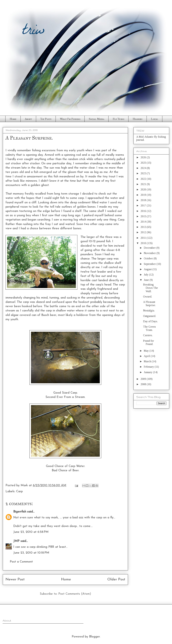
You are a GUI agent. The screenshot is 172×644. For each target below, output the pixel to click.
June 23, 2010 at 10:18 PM (31, 553)
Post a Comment (21, 562)
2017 (144, 205)
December (150, 248)
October (149, 258)
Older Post (116, 579)
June (147, 280)
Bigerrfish (20, 512)
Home (13, 119)
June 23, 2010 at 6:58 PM (31, 532)
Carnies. (148, 335)
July (146, 275)
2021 (144, 184)
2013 (144, 227)
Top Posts (46, 119)
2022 (144, 179)
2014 (144, 222)
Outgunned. (149, 316)
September (150, 264)
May (147, 351)
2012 (144, 232)
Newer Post (15, 579)
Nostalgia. (149, 310)
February (149, 367)
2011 (144, 238)
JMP (16, 541)
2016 (144, 211)
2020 (144, 189)
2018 (144, 200)
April (147, 356)
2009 (144, 379)
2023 (144, 173)
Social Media (96, 119)
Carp (19, 491)
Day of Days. (150, 321)
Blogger (94, 637)
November (150, 253)
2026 (144, 157)
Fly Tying (118, 119)
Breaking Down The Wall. (150, 288)
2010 (144, 243)
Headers (138, 119)
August (148, 269)
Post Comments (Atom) (75, 594)
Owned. (147, 297)
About (28, 119)
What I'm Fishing (70, 119)
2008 (144, 384)
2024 (144, 168)
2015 (144, 216)
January (148, 372)
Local (154, 119)
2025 (144, 163)
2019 (144, 195)
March (148, 361)
